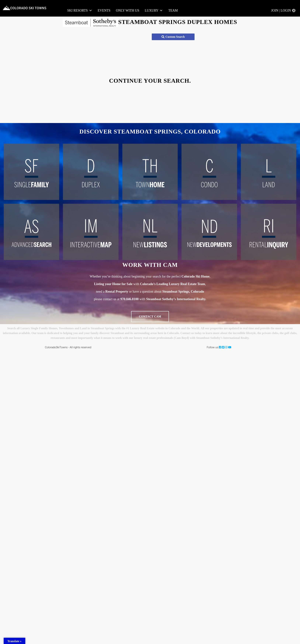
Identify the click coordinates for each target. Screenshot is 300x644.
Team (173, 10)
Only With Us (128, 10)
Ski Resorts (80, 11)
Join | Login (281, 10)
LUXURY (154, 11)
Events (104, 10)
